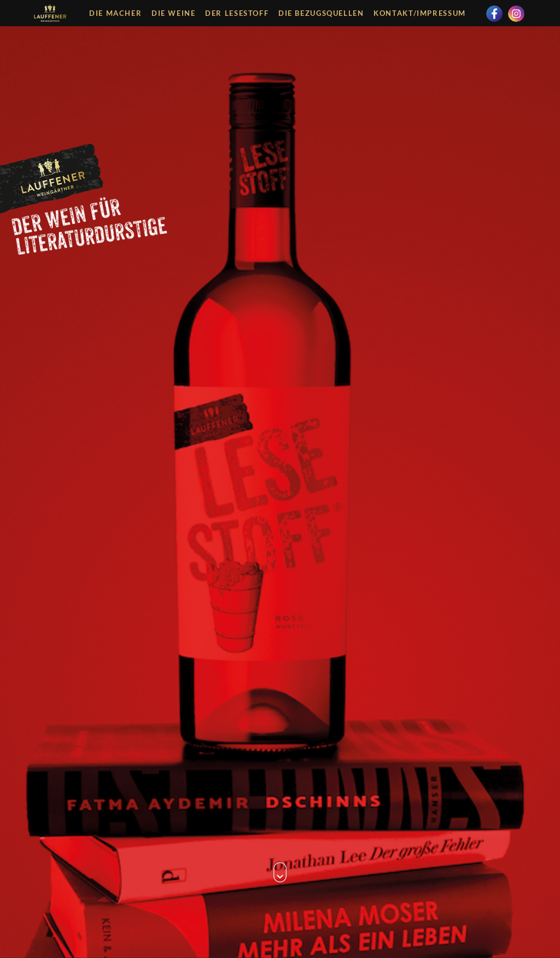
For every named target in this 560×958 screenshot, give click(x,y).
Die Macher (115, 13)
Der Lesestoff (237, 13)
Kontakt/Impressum (420, 13)
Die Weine (174, 13)
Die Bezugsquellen (321, 13)
